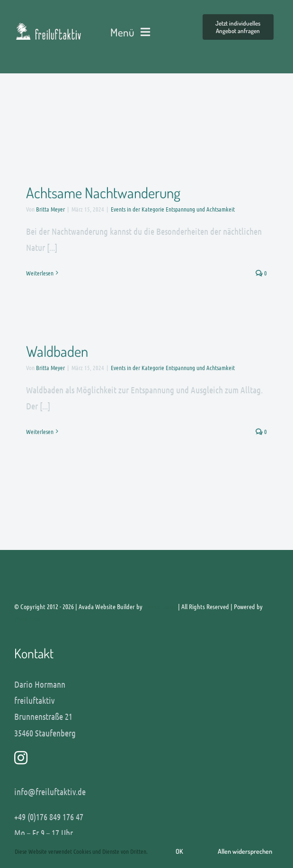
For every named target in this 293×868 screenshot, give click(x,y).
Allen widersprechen (245, 851)
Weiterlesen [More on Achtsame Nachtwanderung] (40, 273)
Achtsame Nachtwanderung (103, 192)
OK (179, 851)
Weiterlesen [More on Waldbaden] (40, 431)
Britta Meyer (50, 209)
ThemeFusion (160, 606)
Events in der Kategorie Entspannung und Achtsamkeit (173, 209)
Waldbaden (57, 351)
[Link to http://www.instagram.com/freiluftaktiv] (143, 758)
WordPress (28, 618)
